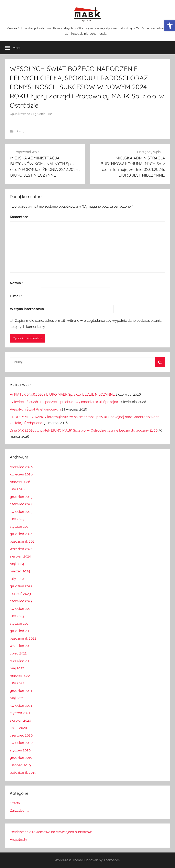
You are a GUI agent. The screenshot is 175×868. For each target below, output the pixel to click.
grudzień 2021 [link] (21, 691)
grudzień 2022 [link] (21, 631)
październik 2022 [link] (23, 638)
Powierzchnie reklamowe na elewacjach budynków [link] (51, 832)
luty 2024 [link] (17, 579)
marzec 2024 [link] (20, 571)
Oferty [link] (20, 131)
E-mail (16, 296)
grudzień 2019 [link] (21, 758)
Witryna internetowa (27, 309)
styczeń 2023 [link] (20, 623)
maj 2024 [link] (17, 564)
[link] (170, 26)
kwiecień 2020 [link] (21, 743)
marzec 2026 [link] (20, 482)
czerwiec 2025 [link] (21, 504)
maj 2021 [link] (17, 698)
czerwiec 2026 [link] (21, 467)
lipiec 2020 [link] (18, 728)
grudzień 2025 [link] (21, 497)
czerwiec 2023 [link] (21, 601)
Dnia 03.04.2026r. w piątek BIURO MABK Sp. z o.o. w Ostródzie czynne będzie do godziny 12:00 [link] (84, 430)
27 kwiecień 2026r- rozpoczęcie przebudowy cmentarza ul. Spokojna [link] (64, 402)
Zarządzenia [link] (19, 810)
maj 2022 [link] (17, 668)
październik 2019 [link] (23, 772)
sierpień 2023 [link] (20, 594)
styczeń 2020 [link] (20, 750)
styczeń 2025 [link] (20, 526)
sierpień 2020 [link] (20, 720)
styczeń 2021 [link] (20, 713)
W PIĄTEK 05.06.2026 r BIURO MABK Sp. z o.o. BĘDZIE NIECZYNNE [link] (62, 394)
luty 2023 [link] (17, 616)
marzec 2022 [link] (20, 676)
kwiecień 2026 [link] (21, 474)
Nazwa (16, 283)
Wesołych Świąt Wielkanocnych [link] (35, 409)
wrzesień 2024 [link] (21, 549)
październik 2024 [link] (23, 541)
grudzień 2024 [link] (21, 534)
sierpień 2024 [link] (20, 556)
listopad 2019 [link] (20, 765)
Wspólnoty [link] (18, 839)
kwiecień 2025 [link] (21, 512)
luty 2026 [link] (17, 489)
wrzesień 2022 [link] (21, 646)
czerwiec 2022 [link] (21, 661)
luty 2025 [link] (17, 519)
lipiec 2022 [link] (18, 653)
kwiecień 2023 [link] (21, 609)
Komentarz (20, 217)
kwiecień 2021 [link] (21, 706)
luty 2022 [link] (17, 683)
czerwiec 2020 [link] (21, 735)
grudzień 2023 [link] (21, 586)
